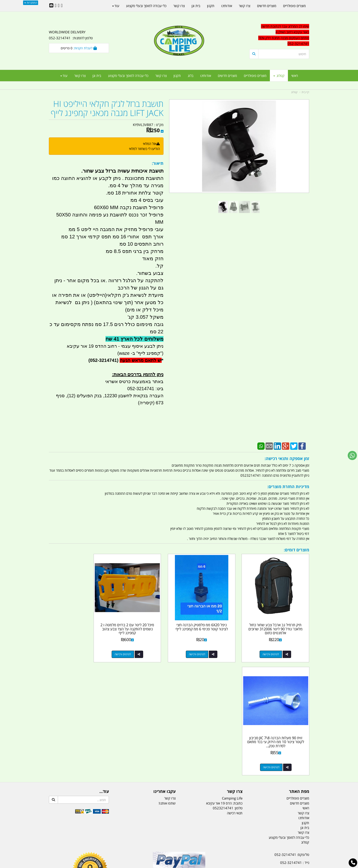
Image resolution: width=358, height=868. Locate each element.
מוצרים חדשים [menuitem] (227, 76)
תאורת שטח (144, 842)
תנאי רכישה (235, 692)
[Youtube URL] (56, 6)
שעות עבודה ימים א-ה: (279, 766)
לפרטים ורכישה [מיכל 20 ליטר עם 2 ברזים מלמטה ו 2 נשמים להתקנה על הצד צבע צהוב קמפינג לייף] (141, 647)
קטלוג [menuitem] (279, 76)
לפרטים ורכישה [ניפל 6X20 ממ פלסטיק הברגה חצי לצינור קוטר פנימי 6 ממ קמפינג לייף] (208, 647)
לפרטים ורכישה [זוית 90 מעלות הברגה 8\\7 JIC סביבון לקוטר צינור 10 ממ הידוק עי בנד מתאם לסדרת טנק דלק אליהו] (74, 647)
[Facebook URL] (62, 6)
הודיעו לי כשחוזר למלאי (144, 149)
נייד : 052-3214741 (295, 742)
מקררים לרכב (124, 842)
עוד (64, 76)
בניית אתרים (163, 865)
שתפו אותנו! (167, 683)
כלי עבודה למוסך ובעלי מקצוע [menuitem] (128, 76)
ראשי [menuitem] (295, 76)
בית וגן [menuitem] (97, 76)
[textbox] (279, 35)
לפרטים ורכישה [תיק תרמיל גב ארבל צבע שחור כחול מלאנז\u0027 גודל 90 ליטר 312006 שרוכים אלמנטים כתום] (275, 647)
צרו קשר (170, 678)
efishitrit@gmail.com (293, 750)
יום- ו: (269, 783)
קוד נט (172, 865)
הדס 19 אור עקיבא (296, 758)
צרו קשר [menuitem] (161, 76)
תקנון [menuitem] (177, 76)
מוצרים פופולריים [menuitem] (255, 76)
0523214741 (223, 688)
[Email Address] (51, 6)
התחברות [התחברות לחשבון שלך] (31, 3)
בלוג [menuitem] (191, 76)
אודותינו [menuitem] (206, 76)
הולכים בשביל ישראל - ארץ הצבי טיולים (179, 767)
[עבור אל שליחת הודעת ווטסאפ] (352, 455)
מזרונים (108, 842)
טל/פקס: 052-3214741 (292, 734)
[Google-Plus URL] (59, 6)
